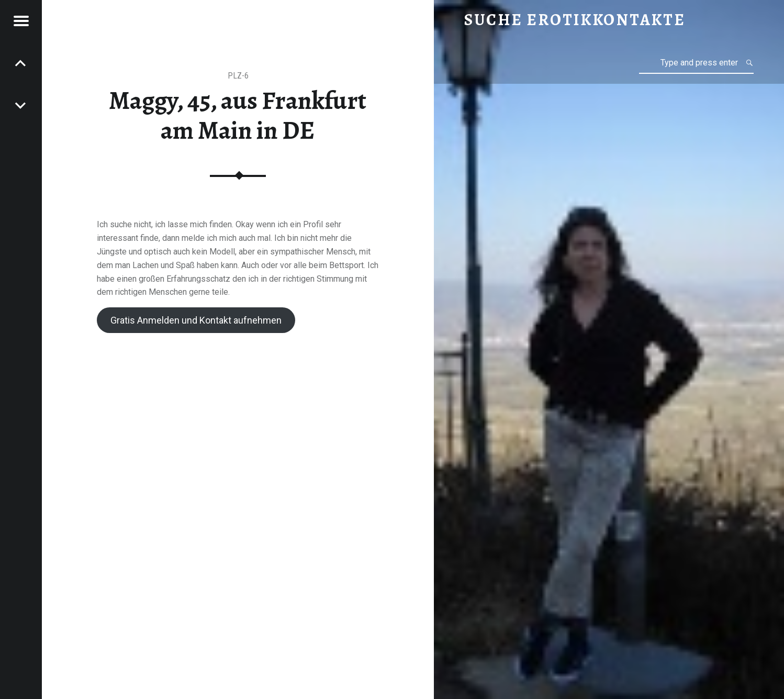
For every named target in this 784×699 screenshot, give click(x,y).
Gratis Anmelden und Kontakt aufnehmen (196, 320)
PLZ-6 (238, 76)
